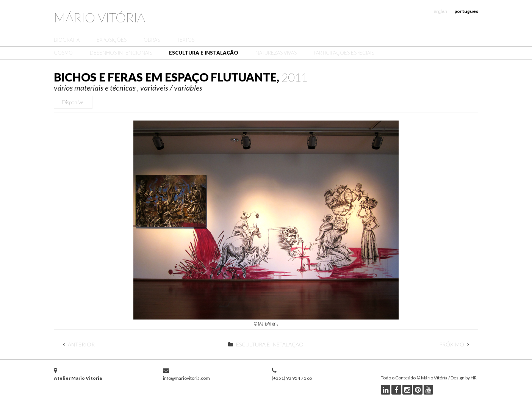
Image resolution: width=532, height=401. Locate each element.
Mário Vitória (99, 17)
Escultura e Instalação (204, 53)
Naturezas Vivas (276, 53)
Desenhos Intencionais (121, 53)
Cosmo (63, 53)
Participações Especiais (344, 53)
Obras (152, 40)
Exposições (112, 40)
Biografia (67, 40)
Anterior (79, 344)
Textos (186, 40)
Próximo (454, 344)
